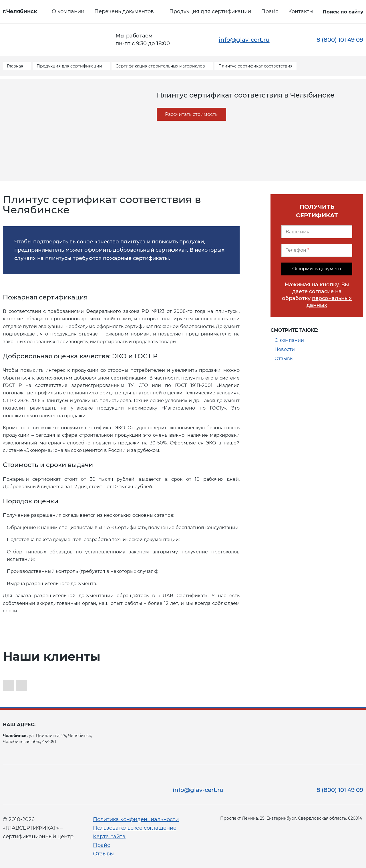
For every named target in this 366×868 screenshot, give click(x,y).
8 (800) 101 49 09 (340, 40)
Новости (285, 349)
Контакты (301, 11)
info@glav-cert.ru (244, 40)
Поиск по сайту (343, 12)
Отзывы (284, 358)
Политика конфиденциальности (136, 819)
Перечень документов (124, 11)
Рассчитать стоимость (191, 114)
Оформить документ (317, 269)
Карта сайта (109, 837)
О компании (68, 11)
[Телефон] (317, 250)
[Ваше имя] (317, 232)
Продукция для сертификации (210, 11)
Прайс (270, 11)
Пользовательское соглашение (135, 828)
